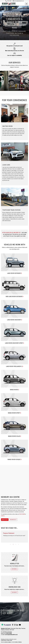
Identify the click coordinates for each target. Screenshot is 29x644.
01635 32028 (9, 1)
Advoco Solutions (18, 642)
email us (3, 516)
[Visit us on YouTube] (19, 625)
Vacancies (13, 520)
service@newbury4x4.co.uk (19, 1)
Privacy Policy (3, 640)
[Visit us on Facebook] (12, 625)
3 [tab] (16, 545)
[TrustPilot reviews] (6, 625)
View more (14, 569)
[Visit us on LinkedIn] (17, 625)
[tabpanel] (15, 536)
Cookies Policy (9, 640)
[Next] (27, 81)
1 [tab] (10, 545)
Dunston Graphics (8, 642)
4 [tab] (19, 545)
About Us (5, 520)
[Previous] (2, 81)
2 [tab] (13, 545)
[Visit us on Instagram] (15, 625)
